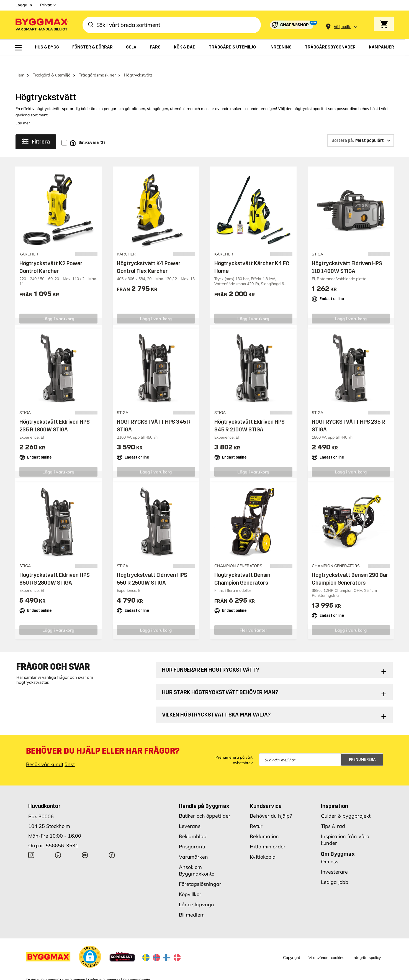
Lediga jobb (335, 870)
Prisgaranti (192, 834)
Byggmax (77, 968)
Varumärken (193, 845)
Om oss (330, 849)
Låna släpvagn (196, 892)
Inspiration (335, 794)
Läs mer (23, 111)
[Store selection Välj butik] (342, 27)
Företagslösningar (200, 872)
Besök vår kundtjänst (50, 752)
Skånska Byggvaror (104, 968)
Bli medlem (192, 903)
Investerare (334, 860)
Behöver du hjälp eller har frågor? (103, 739)
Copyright (292, 945)
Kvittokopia (263, 845)
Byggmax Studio (137, 968)
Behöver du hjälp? (271, 804)
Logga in (24, 5)
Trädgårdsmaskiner (97, 63)
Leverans (190, 814)
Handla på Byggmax (204, 794)
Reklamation (264, 824)
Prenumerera (362, 747)
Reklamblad (193, 824)
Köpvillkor (190, 882)
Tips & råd (333, 814)
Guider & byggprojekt (346, 804)
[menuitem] (18, 48)
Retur (256, 814)
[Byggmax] (42, 25)
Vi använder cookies (326, 945)
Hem (20, 63)
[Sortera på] (361, 128)
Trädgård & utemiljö (52, 63)
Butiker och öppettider (205, 804)
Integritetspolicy (367, 945)
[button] (90, 945)
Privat (46, 5)
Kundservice (266, 794)
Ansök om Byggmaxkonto (197, 858)
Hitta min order (268, 834)
